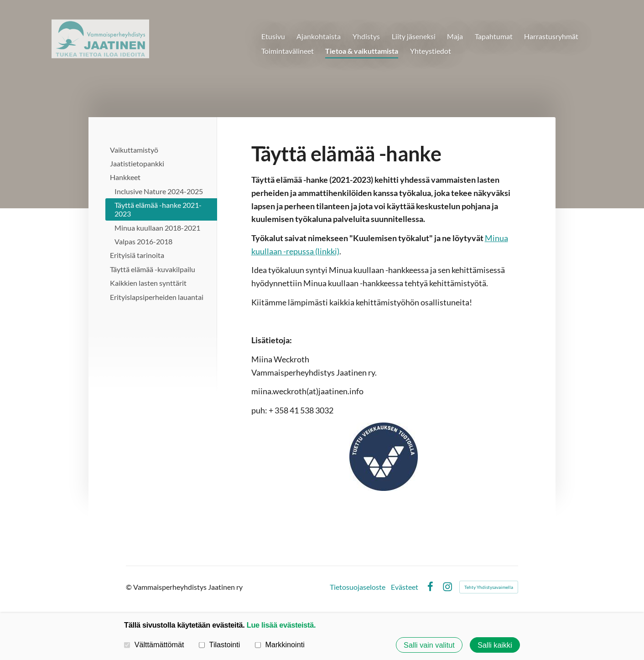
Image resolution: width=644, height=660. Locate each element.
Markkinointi (280, 645)
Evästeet (405, 587)
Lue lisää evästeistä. (281, 625)
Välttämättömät (154, 645)
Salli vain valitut (429, 645)
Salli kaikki (495, 645)
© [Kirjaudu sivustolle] (130, 587)
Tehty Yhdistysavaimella (489, 587)
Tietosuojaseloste (358, 587)
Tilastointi (219, 645)
